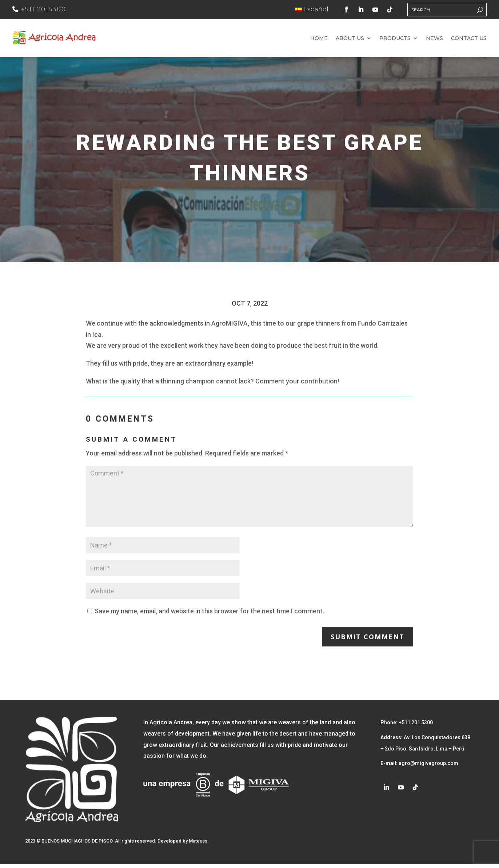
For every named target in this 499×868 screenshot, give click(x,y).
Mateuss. (199, 845)
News (434, 40)
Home (319, 40)
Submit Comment (368, 640)
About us (350, 40)
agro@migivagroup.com (428, 767)
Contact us (469, 40)
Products (395, 40)
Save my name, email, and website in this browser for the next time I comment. (209, 615)
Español (312, 9)
